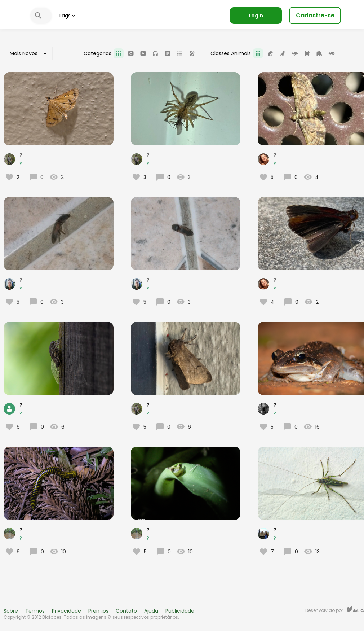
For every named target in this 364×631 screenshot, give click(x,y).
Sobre (11, 611)
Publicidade (180, 611)
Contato (126, 611)
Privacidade (66, 611)
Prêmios (98, 611)
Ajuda (151, 611)
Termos (35, 611)
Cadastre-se (315, 15)
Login (256, 16)
